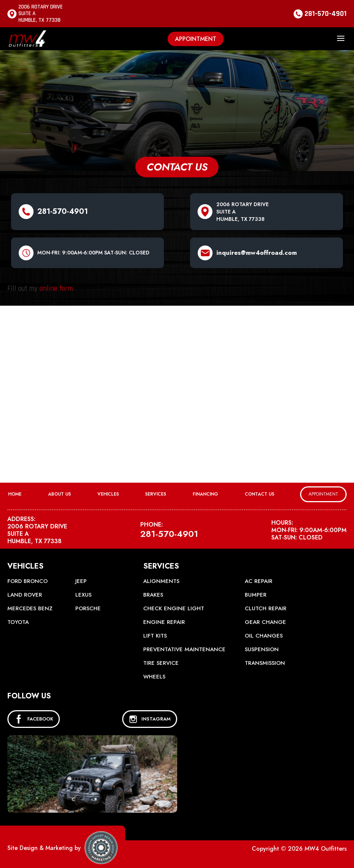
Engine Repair (164, 622)
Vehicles (108, 494)
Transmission (265, 663)
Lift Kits (155, 636)
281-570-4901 (326, 14)
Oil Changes (264, 636)
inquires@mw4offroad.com (257, 253)
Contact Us (260, 494)
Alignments (161, 581)
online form (56, 289)
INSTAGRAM (150, 719)
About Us (59, 494)
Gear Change (265, 622)
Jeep (81, 581)
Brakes (153, 595)
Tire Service (161, 663)
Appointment (196, 39)
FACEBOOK (34, 719)
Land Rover (25, 595)
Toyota (18, 622)
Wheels (154, 677)
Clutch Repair (266, 608)
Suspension (262, 649)
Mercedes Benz (30, 608)
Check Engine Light (174, 608)
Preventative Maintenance (184, 649)
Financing (205, 494)
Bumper (256, 595)
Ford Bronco (28, 581)
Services (156, 494)
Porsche (88, 608)
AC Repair (259, 581)
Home (15, 494)
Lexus (83, 595)
